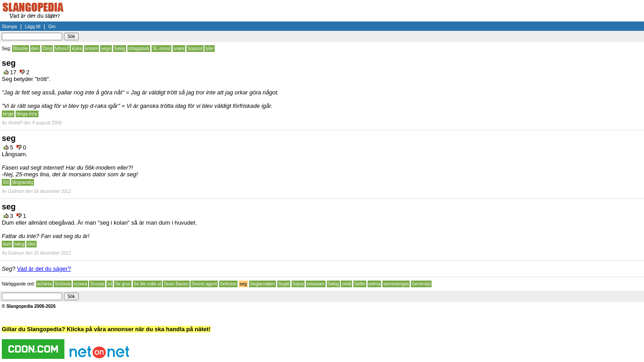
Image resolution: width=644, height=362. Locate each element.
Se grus (123, 284)
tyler (210, 49)
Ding (47, 49)
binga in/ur (27, 114)
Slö (6, 182)
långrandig (23, 182)
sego (106, 49)
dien (36, 49)
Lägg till (33, 27)
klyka (77, 49)
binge (8, 114)
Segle (284, 284)
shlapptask (139, 49)
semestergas (396, 284)
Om (52, 27)
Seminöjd (421, 284)
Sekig (120, 49)
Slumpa (9, 27)
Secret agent (204, 284)
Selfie (360, 284)
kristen (91, 49)
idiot (31, 244)
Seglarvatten (263, 284)
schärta (44, 284)
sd (110, 284)
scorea (80, 284)
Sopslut (195, 49)
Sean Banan (176, 284)
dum (7, 244)
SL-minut (161, 49)
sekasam (316, 284)
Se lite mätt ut (147, 284)
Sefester (228, 284)
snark (179, 49)
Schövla (63, 284)
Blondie (20, 49)
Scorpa (97, 284)
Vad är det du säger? (44, 269)
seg (243, 284)
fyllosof (62, 49)
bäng (19, 244)
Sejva (298, 284)
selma (375, 284)
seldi (346, 284)
